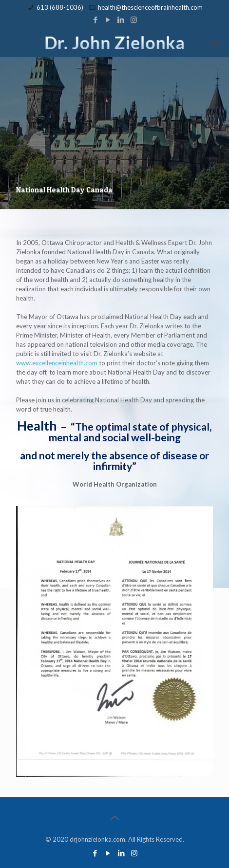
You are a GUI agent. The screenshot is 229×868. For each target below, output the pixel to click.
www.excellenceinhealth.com (57, 363)
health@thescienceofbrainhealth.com (150, 7)
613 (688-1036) (60, 7)
